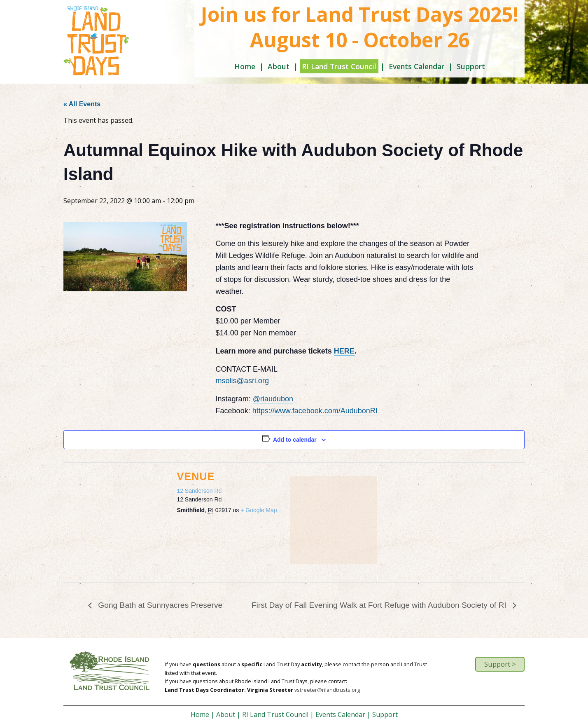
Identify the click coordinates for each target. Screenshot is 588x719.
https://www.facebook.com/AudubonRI (315, 411)
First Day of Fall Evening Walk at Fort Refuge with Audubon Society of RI (380, 605)
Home (245, 66)
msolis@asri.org (242, 381)
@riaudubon (273, 399)
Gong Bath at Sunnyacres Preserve (159, 605)
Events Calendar (416, 66)
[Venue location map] (334, 519)
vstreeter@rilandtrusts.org (327, 690)
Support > (500, 664)
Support (471, 66)
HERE (344, 351)
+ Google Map (259, 510)
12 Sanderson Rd (199, 491)
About (279, 66)
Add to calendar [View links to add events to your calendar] (295, 440)
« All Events (82, 104)
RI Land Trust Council (339, 66)
